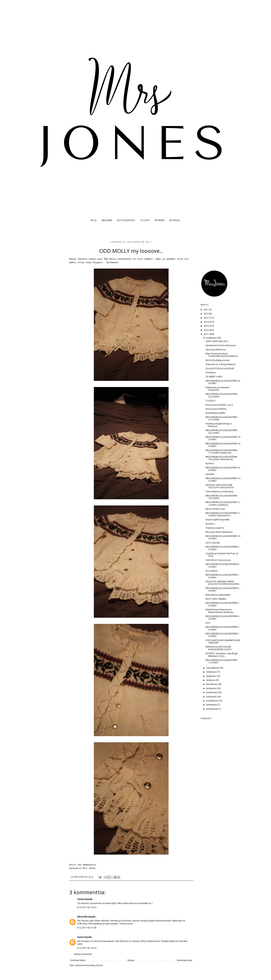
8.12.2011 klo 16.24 (87, 907)
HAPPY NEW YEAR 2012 (217, 341)
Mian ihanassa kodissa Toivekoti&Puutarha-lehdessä (222, 355)
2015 (206, 318)
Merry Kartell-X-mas (215, 509)
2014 (206, 322)
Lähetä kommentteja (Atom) (89, 965)
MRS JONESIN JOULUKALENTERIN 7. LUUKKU (223, 576)
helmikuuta (212, 705)
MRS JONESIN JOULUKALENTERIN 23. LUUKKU (223, 382)
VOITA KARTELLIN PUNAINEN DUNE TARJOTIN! (223, 641)
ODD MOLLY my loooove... (219, 560)
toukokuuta (212, 692)
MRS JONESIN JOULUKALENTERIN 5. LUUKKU (223, 604)
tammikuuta (212, 709)
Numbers (210, 524)
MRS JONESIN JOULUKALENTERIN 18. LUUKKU (223, 445)
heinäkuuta (212, 684)
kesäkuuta (211, 688)
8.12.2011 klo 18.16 (87, 948)
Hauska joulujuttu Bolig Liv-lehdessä (219, 425)
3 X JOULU (211, 401)
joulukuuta (212, 338)
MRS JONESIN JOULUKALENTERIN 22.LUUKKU (221, 395)
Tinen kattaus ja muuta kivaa (220, 491)
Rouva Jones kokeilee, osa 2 (219, 405)
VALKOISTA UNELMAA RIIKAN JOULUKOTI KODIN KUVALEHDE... (223, 583)
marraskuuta (213, 668)
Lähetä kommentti (83, 954)
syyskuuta (211, 676)
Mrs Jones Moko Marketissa (219, 532)
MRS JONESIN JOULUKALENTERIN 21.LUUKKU (221, 418)
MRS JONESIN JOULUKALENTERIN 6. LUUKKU (223, 589)
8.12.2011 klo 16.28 (87, 928)
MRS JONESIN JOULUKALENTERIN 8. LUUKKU (223, 565)
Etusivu (131, 960)
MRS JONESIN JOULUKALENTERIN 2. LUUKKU (223, 635)
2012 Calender (213, 543)
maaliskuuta (212, 701)
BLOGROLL (175, 220)
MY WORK (160, 220)
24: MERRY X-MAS (214, 377)
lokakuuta (211, 672)
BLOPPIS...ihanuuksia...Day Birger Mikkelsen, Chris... (222, 655)
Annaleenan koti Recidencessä (221, 345)
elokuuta (211, 680)
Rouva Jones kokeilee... (217, 409)
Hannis (81, 937)
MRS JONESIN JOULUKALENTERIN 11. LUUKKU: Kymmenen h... (223, 514)
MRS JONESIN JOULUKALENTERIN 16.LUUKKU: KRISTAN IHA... (221, 458)
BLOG (94, 220)
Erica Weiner (212, 571)
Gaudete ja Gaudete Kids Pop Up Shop (222, 555)
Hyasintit (210, 474)
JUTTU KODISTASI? (126, 220)
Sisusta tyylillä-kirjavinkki (218, 520)
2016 (206, 314)
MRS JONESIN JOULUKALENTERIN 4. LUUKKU (223, 617)
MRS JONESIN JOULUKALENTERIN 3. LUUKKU (223, 628)
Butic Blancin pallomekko (218, 595)
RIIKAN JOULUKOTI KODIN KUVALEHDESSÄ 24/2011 (219, 648)
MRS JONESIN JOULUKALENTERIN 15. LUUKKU (223, 469)
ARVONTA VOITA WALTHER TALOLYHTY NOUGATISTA (220, 486)
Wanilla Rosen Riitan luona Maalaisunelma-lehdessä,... (220, 611)
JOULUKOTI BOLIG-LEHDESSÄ (220, 369)
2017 (206, 310)
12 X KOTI (145, 220)
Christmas (211, 373)
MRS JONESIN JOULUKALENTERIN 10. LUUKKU (223, 537)
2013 (206, 326)
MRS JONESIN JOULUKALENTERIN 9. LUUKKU (223, 548)
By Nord (210, 463)
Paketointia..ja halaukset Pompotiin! (218, 389)
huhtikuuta (212, 697)
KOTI (208, 623)
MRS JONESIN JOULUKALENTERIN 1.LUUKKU (221, 661)
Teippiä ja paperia (215, 528)
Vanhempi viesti (184, 960)
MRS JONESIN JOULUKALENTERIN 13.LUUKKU (221, 497)
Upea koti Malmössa (216, 350)
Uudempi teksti (78, 960)
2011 (206, 334)
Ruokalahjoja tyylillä (215, 413)
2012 (206, 330)
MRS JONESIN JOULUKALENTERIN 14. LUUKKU (223, 480)
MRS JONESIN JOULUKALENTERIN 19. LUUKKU (223, 438)
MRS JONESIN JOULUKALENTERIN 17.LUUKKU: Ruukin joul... (221, 451)
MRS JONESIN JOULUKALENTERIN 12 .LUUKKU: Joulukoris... (223, 503)
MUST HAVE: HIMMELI (216, 599)
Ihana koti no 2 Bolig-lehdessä (220, 364)
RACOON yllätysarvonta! (218, 360)
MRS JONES (107, 220)
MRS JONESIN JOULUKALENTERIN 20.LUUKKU (221, 431)
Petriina (81, 899)
